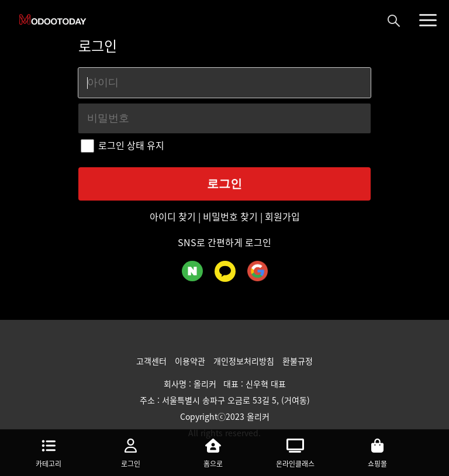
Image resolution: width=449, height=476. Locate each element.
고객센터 (153, 361)
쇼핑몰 (377, 452)
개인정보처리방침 (245, 361)
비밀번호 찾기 (230, 216)
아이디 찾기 (174, 216)
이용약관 (191, 361)
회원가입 (281, 216)
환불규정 (298, 361)
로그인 (131, 452)
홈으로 (213, 452)
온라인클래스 (296, 452)
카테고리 (49, 452)
